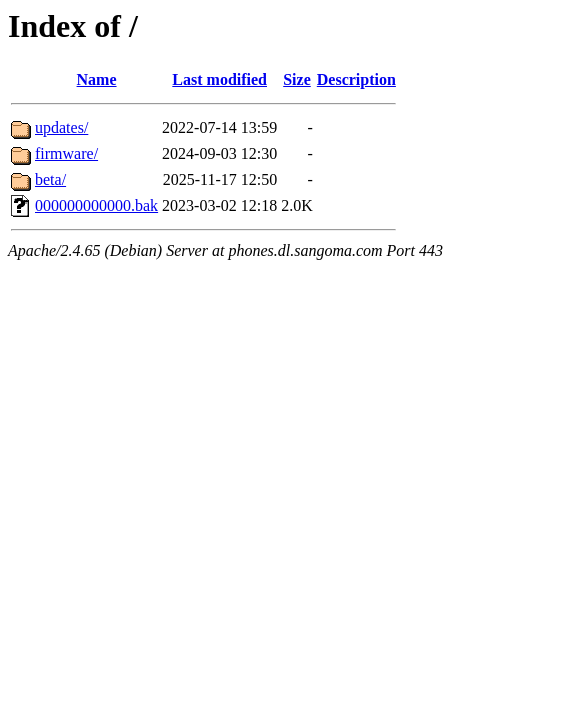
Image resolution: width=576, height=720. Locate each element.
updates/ (61, 127)
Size (297, 79)
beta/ (50, 179)
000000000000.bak (96, 205)
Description (356, 79)
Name (97, 79)
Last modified (219, 79)
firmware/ (66, 153)
